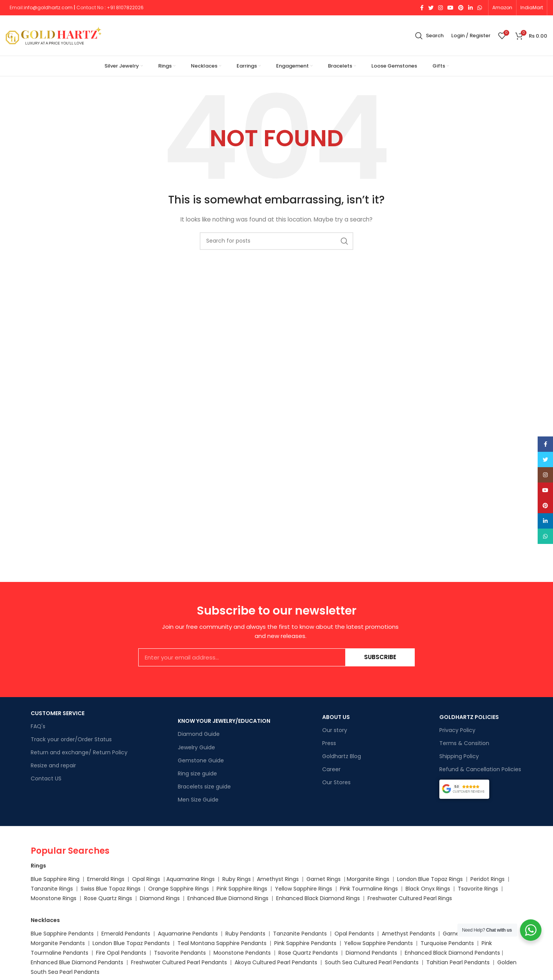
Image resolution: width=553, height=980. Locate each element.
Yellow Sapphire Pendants (378, 943)
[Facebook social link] (422, 8)
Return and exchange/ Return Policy (79, 752)
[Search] (429, 36)
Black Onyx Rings (428, 889)
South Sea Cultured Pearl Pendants (372, 962)
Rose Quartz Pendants (308, 953)
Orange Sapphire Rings (179, 889)
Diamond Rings (160, 898)
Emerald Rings (106, 879)
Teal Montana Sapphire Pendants (222, 943)
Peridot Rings (488, 879)
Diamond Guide (199, 734)
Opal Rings (146, 879)
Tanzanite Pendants (300, 934)
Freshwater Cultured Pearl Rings (410, 898)
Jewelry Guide (196, 747)
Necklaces (45, 920)
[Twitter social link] (431, 8)
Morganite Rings (368, 879)
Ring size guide (197, 773)
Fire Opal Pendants (122, 953)
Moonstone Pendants (243, 953)
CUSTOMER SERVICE (58, 713)
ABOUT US (336, 717)
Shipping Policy (459, 756)
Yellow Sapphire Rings (304, 889)
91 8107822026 (127, 7)
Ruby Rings (237, 879)
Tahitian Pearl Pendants (458, 962)
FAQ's (38, 726)
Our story (335, 730)
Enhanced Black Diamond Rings (318, 898)
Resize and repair (53, 765)
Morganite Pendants (58, 943)
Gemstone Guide (201, 760)
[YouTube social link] (450, 8)
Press (329, 743)
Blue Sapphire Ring (55, 879)
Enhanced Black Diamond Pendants (452, 953)
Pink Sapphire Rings (242, 889)
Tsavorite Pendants (180, 953)
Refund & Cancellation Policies (480, 769)
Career (331, 769)
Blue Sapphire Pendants (62, 934)
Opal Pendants (354, 934)
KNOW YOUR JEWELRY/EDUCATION (224, 721)
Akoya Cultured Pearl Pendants (275, 962)
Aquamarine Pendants (188, 934)
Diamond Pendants (371, 953)
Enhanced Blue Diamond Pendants (77, 962)
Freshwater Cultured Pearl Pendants (179, 962)
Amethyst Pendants (408, 934)
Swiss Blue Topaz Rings (111, 889)
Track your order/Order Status (71, 739)
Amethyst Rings (278, 879)
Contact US (46, 778)
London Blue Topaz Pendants (131, 943)
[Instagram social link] (440, 8)
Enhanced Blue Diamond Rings (228, 898)
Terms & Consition (464, 743)
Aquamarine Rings (190, 879)
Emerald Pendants (126, 934)
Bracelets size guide (204, 787)
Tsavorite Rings (478, 889)
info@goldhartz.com (48, 7)
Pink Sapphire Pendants (305, 943)
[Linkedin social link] (470, 8)
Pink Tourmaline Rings (369, 889)
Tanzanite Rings (53, 889)
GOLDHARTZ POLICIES (469, 717)
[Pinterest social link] (461, 8)
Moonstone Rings (54, 898)
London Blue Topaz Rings (429, 879)
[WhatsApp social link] (480, 8)
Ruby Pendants (245, 934)
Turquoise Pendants (447, 943)
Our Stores (336, 782)
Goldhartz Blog (342, 756)
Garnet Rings (324, 879)
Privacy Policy (457, 730)
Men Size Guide (198, 800)
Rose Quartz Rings (108, 898)
